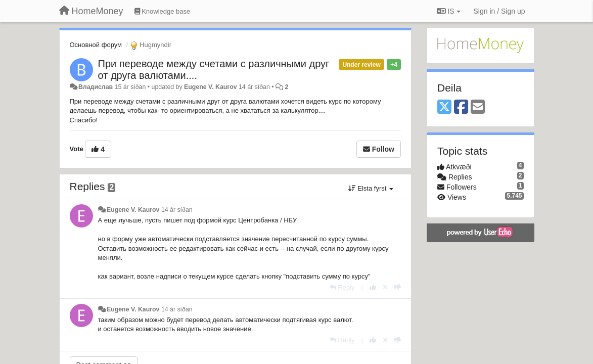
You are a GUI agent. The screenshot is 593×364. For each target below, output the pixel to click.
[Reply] (342, 287)
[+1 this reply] (373, 287)
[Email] (478, 107)
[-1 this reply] (398, 287)
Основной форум (96, 45)
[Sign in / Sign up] (499, 11)
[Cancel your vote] (385, 287)
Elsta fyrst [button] (371, 188)
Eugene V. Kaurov (211, 87)
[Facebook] (461, 107)
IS (449, 11)
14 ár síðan (177, 210)
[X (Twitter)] (444, 107)
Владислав (96, 87)
